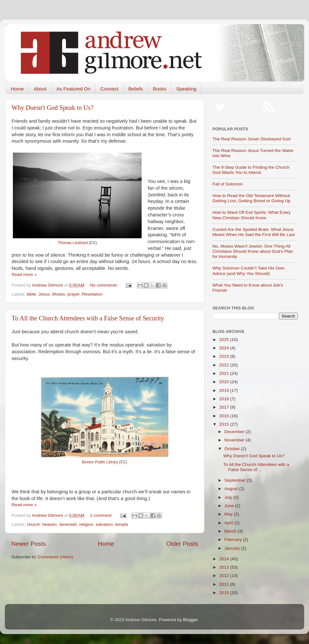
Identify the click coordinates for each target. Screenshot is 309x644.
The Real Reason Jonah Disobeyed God (251, 139)
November (235, 440)
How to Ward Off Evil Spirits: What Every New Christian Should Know (252, 215)
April (229, 523)
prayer (73, 294)
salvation (104, 524)
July (229, 497)
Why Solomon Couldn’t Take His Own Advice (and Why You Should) (248, 271)
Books (160, 89)
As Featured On (73, 89)
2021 (225, 373)
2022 (225, 365)
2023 (225, 356)
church (33, 524)
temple (122, 524)
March (231, 531)
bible (31, 294)
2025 (225, 340)
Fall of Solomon (228, 184)
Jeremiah (68, 524)
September (236, 480)
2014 (225, 559)
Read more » (24, 275)
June (230, 506)
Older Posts (182, 544)
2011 (225, 584)
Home (17, 89)
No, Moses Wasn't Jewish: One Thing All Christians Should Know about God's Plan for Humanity (253, 251)
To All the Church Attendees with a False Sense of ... (256, 467)
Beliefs (136, 89)
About (40, 89)
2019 (225, 390)
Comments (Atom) (56, 557)
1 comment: (102, 515)
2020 (225, 382)
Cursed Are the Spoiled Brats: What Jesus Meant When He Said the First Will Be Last (254, 232)
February (234, 540)
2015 (225, 424)
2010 (225, 593)
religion (86, 524)
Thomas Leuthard (73, 243)
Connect (109, 89)
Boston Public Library (100, 462)
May (229, 514)
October (233, 449)
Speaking (186, 89)
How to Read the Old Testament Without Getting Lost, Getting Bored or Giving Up (251, 198)
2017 (225, 407)
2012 (225, 576)
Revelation (92, 294)
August (232, 489)
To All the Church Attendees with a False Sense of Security (88, 318)
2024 (225, 348)
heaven (49, 524)
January (233, 548)
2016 (225, 416)
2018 (225, 399)
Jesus (44, 294)
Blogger (190, 620)
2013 (225, 567)
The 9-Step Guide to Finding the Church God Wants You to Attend (251, 170)
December (235, 432)
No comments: (105, 285)
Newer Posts (28, 544)
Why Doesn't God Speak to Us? (52, 108)
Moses (59, 294)
